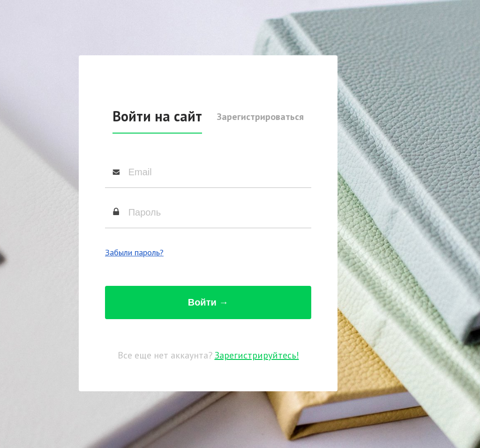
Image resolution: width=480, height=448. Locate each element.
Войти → (208, 302)
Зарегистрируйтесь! (257, 355)
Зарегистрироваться (260, 117)
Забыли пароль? (134, 252)
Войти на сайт (157, 116)
